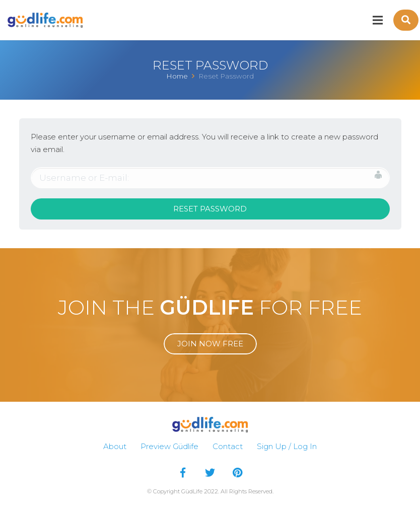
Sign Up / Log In (287, 446)
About (115, 446)
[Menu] (378, 20)
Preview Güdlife (169, 446)
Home (177, 76)
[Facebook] (183, 473)
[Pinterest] (237, 473)
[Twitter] (210, 473)
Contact (228, 446)
